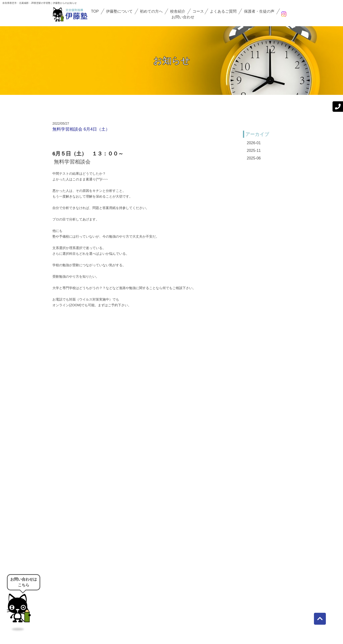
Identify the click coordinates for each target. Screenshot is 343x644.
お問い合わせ (183, 17)
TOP (95, 11)
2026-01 (254, 143)
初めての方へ (151, 11)
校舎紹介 (178, 11)
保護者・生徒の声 (259, 11)
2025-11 (254, 151)
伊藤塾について (119, 11)
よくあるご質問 (223, 11)
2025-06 (254, 158)
